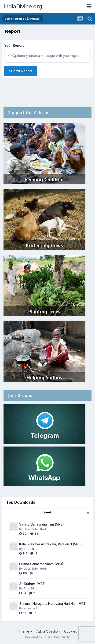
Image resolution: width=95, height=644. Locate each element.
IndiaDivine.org (23, 6)
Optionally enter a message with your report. (45, 56)
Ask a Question (48, 631)
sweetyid (30, 608)
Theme (25, 631)
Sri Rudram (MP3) (32, 584)
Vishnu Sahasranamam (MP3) (42, 524)
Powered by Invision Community (47, 637)
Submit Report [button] (21, 71)
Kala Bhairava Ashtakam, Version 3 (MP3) (51, 544)
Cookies (71, 631)
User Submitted (35, 529)
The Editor (31, 549)
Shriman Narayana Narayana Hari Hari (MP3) (53, 604)
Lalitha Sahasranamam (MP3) (41, 564)
